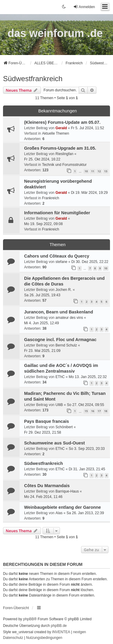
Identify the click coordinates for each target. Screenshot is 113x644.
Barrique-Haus (67, 491)
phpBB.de (59, 626)
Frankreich (50, 198)
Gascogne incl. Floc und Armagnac (60, 340)
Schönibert (64, 427)
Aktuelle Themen (55, 133)
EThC (60, 377)
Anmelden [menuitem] (84, 7)
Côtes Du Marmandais (47, 486)
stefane (61, 262)
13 (106, 171)
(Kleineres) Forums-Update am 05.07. (62, 122)
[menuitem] (13, 638)
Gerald (61, 128)
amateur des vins (69, 318)
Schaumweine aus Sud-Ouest (55, 443)
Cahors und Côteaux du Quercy (57, 256)
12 (99, 171)
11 (93, 171)
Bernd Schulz (66, 345)
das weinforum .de (55, 33)
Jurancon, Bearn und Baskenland (59, 312)
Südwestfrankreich (33, 79)
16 (93, 411)
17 (99, 411)
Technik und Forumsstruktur (64, 165)
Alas (59, 513)
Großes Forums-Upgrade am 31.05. (60, 148)
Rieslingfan (64, 154)
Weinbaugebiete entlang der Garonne (63, 507)
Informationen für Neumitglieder (57, 213)
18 (106, 411)
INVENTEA (61, 632)
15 (86, 411)
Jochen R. (64, 290)
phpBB (29, 619)
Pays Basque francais (47, 421)
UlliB (59, 405)
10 (86, 171)
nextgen (80, 632)
